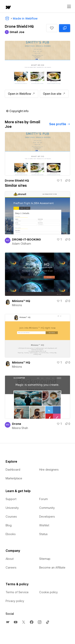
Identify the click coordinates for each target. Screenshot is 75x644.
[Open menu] (69, 7)
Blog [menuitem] (9, 525)
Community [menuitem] (47, 508)
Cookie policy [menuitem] (48, 592)
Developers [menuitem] (47, 517)
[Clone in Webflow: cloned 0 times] (65, 28)
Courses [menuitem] (11, 517)
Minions (17, 305)
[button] (52, 28)
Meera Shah (20, 428)
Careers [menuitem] (11, 568)
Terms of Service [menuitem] (17, 592)
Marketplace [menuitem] (14, 478)
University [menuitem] (12, 508)
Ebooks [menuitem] (11, 534)
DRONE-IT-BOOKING (26, 239)
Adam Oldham (21, 244)
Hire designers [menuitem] (49, 470)
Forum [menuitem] (43, 499)
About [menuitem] (10, 559)
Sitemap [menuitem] (45, 559)
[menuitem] (8, 622)
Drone (16, 424)
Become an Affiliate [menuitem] (52, 568)
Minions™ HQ (21, 301)
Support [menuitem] (11, 499)
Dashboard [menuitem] (13, 470)
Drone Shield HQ (17, 181)
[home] (8, 8)
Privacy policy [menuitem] (15, 601)
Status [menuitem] (43, 534)
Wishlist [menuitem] (44, 525)
